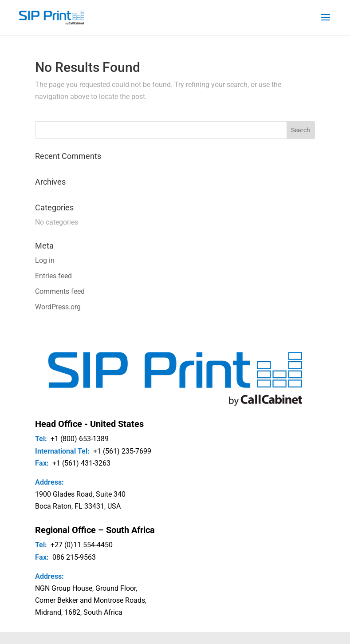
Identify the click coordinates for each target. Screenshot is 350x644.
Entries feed (53, 276)
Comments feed (60, 291)
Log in (45, 260)
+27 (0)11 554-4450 (82, 545)
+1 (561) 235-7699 (122, 451)
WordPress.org (58, 307)
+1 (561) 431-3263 (81, 463)
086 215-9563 (74, 557)
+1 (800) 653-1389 (80, 439)
